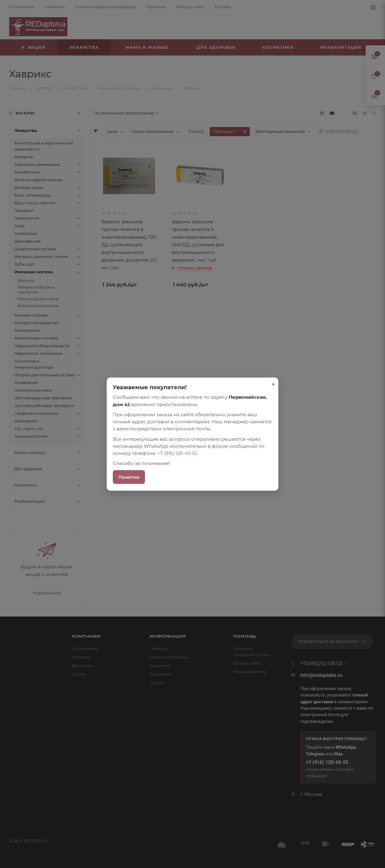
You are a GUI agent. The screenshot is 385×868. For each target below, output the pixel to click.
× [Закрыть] (273, 384)
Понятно (129, 477)
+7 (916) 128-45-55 (177, 453)
